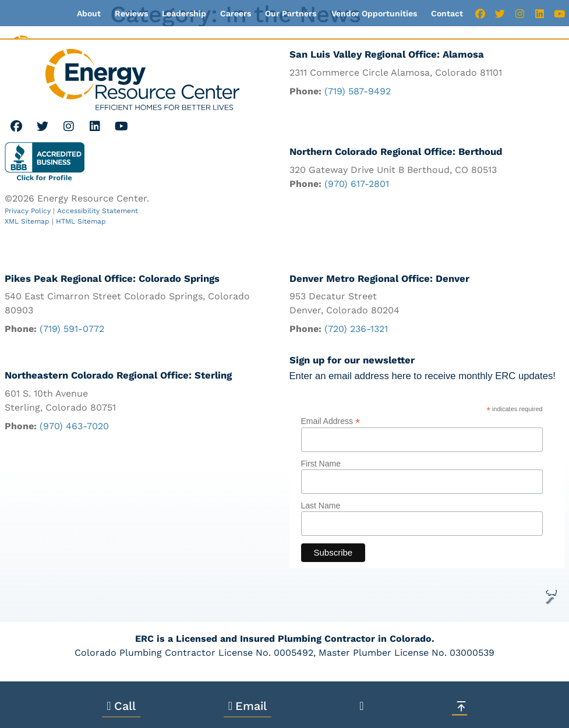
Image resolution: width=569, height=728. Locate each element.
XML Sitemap (27, 221)
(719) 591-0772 (72, 329)
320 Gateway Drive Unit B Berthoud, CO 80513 (393, 170)
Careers (236, 13)
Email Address (331, 421)
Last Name (321, 506)
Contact (447, 13)
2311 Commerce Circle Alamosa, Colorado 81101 (396, 73)
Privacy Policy (28, 211)
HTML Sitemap (81, 221)
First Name (321, 464)
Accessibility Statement (98, 211)
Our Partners (291, 13)
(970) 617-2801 (357, 184)
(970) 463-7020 (74, 427)
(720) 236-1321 (356, 329)
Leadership (184, 13)
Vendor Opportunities (374, 13)
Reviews (131, 13)
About (89, 13)
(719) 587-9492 (358, 91)
